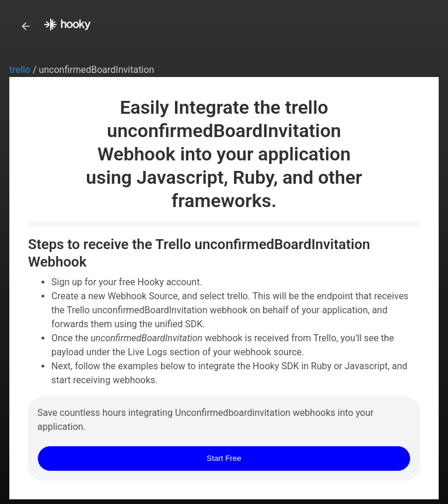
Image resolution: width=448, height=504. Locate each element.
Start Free (224, 458)
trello (21, 70)
